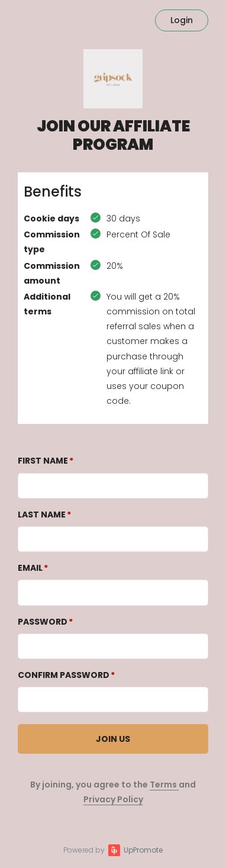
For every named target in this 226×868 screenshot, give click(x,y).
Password (43, 622)
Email (30, 568)
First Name (43, 461)
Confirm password (64, 675)
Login (182, 20)
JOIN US (113, 739)
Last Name (42, 515)
